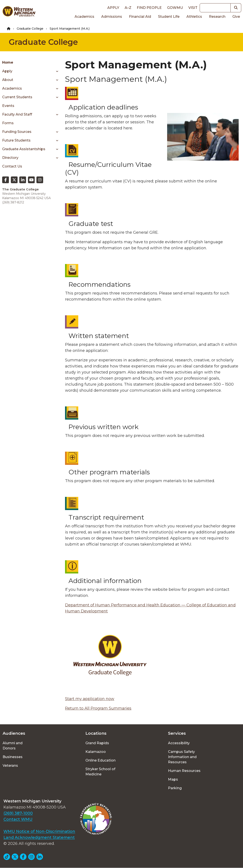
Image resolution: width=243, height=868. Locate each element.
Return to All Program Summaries (98, 708)
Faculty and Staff (17, 114)
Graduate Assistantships (24, 149)
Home (8, 62)
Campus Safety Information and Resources (182, 757)
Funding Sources (17, 132)
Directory (10, 158)
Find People (149, 8)
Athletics (194, 17)
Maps (173, 779)
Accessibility (179, 743)
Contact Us (12, 166)
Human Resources (184, 771)
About (8, 80)
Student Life (169, 17)
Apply (113, 8)
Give (236, 17)
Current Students (17, 97)
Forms (8, 123)
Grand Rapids (97, 743)
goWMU (175, 8)
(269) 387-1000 (18, 813)
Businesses (13, 757)
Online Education (100, 760)
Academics (84, 17)
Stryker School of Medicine (100, 772)
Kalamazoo (96, 752)
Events (8, 106)
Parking (175, 788)
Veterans (10, 766)
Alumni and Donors (13, 746)
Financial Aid (140, 17)
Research (217, 17)
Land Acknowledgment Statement (39, 837)
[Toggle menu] (56, 71)
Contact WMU (18, 819)
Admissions (112, 17)
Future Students (16, 140)
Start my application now (90, 699)
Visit (193, 8)
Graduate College (30, 29)
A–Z (128, 8)
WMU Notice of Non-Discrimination (39, 831)
